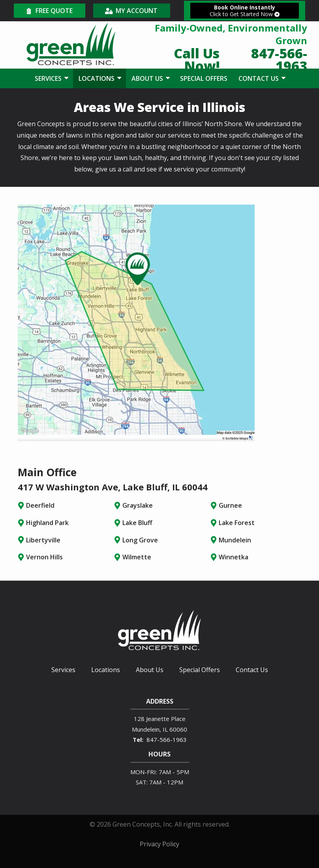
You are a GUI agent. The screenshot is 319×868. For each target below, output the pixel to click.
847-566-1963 (167, 739)
